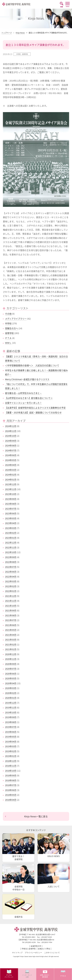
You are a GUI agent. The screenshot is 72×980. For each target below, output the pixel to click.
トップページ (7, 33)
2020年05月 (11, 678)
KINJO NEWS (54, 846)
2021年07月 (11, 620)
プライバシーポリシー (33, 953)
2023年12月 (11, 484)
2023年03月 (11, 528)
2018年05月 (11, 795)
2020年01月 (11, 698)
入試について (54, 876)
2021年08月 (11, 615)
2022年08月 (11, 562)
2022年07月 (11, 567)
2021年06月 (11, 625)
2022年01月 (11, 591)
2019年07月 (11, 727)
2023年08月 (11, 504)
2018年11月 (11, 766)
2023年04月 (11, 523)
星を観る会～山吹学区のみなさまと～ (23, 393)
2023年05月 (11, 518)
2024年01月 (11, 480)
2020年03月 (11, 688)
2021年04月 (11, 635)
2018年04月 (11, 800)
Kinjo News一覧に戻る (36, 816)
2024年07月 (11, 450)
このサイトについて (52, 953)
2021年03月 (11, 640)
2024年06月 (11, 455)
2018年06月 (11, 790)
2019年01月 (11, 756)
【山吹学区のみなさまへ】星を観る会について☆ (29, 398)
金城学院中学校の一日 (18, 877)
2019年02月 (11, 751)
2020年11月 (11, 659)
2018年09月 (11, 775)
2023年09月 (11, 499)
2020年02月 (11, 693)
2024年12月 (11, 426)
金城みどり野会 (44, 949)
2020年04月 (11, 683)
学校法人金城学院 (29, 949)
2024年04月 (11, 465)
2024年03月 (11, 470)
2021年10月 (11, 606)
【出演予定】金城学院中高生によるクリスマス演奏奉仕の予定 (35, 408)
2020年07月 (11, 669)
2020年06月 (11, 674)
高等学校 (9, 333)
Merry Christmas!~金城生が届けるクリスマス (27, 379)
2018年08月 (11, 780)
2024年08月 (11, 446)
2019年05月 (11, 737)
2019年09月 (11, 717)
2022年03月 (11, 581)
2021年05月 (11, 630)
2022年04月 (11, 577)
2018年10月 (11, 771)
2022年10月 (11, 552)
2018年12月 (11, 761)
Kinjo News (20, 33)
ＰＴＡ (8, 338)
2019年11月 (11, 708)
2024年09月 (11, 441)
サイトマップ (17, 953)
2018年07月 (11, 785)
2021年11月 (11, 601)
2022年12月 (11, 543)
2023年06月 (11, 513)
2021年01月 (11, 649)
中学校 (8, 323)
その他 (8, 314)
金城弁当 (18, 906)
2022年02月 (11, 586)
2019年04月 (11, 742)
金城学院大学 (36, 946)
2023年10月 (11, 494)
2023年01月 (11, 538)
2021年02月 (11, 645)
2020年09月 (11, 664)
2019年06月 (11, 732)
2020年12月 (11, 654)
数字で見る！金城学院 (18, 847)
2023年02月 (11, 533)
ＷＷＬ (8, 343)
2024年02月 (11, 475)
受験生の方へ (12, 328)
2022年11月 (11, 548)
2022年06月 (11, 572)
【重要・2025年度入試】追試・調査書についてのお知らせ (33, 413)
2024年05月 (11, 460)
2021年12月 (11, 596)
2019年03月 (11, 746)
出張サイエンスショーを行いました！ (23, 403)
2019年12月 (11, 703)
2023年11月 (11, 489)
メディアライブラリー (16, 319)
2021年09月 (11, 611)
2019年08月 (11, 722)
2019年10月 (11, 712)
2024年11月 (11, 431)
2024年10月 (11, 436)
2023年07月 (11, 509)
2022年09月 (11, 557)
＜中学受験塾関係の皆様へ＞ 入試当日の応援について (32, 365)
